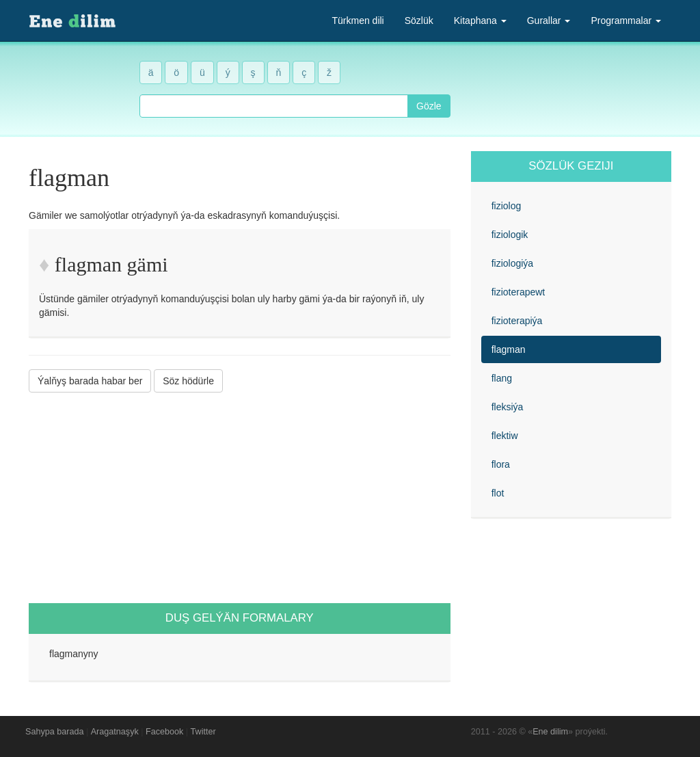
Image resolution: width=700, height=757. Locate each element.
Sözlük (419, 21)
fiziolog (507, 206)
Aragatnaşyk (115, 732)
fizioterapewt (519, 292)
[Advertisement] (240, 498)
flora (501, 464)
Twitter (203, 732)
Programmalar (626, 21)
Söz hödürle (188, 381)
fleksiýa (508, 407)
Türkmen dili (358, 21)
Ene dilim (550, 732)
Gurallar (549, 21)
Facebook (164, 732)
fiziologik (510, 235)
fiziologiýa (512, 263)
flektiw (505, 436)
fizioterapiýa (517, 321)
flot (498, 493)
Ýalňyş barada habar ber (90, 381)
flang (502, 378)
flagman (509, 349)
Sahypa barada (54, 732)
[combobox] (274, 106)
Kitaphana (480, 21)
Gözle (429, 106)
